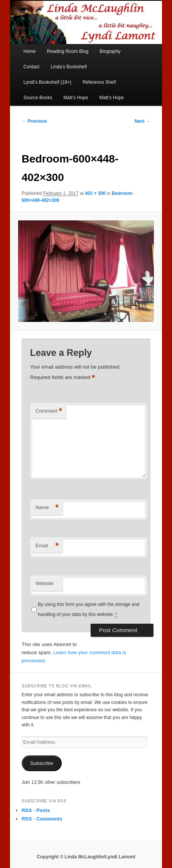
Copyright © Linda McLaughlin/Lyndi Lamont (86, 857)
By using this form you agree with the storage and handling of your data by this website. (89, 610)
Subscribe (42, 763)
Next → (142, 121)
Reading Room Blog (68, 51)
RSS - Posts (36, 810)
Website (45, 583)
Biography (110, 51)
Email (47, 546)
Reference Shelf (99, 82)
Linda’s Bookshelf (69, 67)
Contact (31, 67)
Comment (49, 411)
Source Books (38, 98)
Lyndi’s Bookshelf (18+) (47, 82)
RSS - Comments (42, 819)
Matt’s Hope (76, 98)
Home (30, 51)
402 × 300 (95, 193)
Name (47, 508)
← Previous (34, 121)
